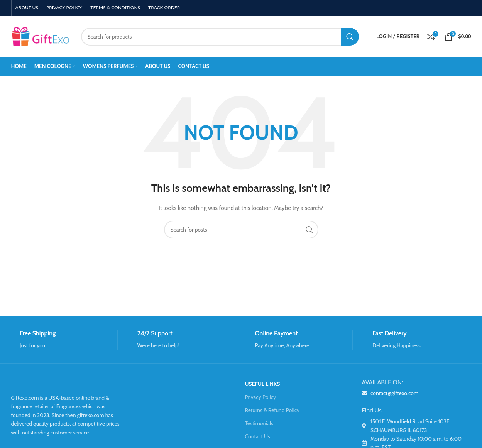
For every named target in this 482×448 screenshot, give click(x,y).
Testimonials (259, 423)
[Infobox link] (64, 340)
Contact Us (258, 436)
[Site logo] (40, 36)
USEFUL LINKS (263, 384)
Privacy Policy (261, 397)
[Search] (220, 37)
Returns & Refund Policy (272, 410)
